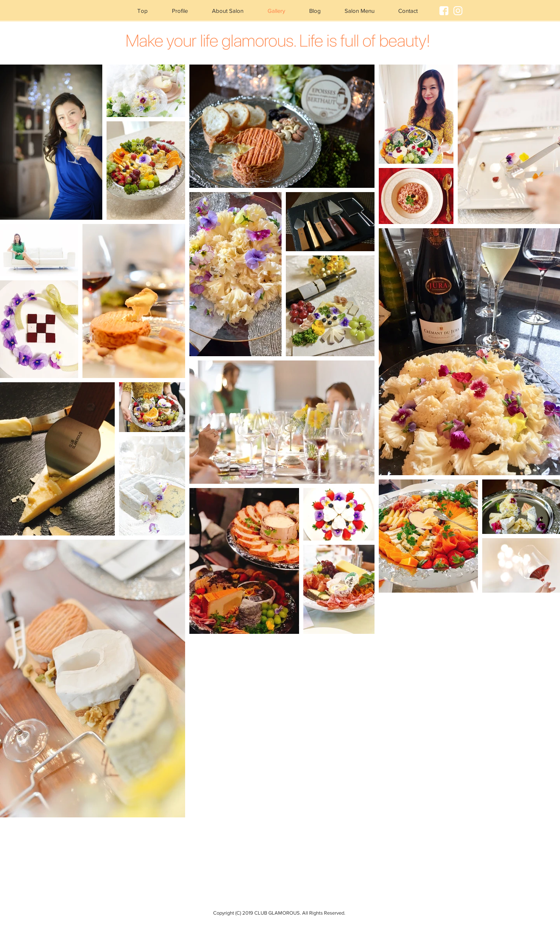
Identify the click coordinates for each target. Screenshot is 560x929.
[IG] (458, 11)
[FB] (444, 11)
